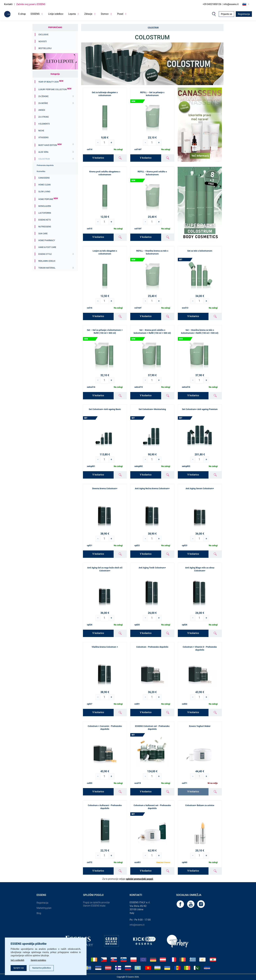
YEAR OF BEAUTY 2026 (51, 82)
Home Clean (44, 185)
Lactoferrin (45, 213)
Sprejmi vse (20, 968)
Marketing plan (44, 908)
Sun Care (43, 234)
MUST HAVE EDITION (50, 145)
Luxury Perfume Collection (55, 90)
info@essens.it (231, 4)
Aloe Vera (43, 152)
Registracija (244, 14)
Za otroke (44, 117)
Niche (41, 131)
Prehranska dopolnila (45, 165)
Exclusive (44, 35)
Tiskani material (47, 268)
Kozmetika (41, 171)
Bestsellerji (45, 48)
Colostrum (44, 159)
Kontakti (8, 4)
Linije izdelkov (56, 14)
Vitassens (43, 138)
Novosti (43, 41)
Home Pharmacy (47, 240)
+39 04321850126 (212, 4)
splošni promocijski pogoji (140, 879)
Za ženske (43, 96)
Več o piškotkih (18, 959)
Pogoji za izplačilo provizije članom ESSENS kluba (96, 904)
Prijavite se (226, 14)
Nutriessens (45, 227)
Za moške (43, 103)
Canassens (44, 178)
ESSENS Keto (45, 220)
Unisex (42, 110)
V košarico (98, 158)
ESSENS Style (45, 254)
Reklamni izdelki (47, 261)
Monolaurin (45, 206)
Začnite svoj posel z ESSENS (31, 4)
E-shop (22, 14)
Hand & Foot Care (47, 247)
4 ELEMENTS (44, 124)
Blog (39, 913)
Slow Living (44, 192)
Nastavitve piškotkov (46, 968)
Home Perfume (48, 199)
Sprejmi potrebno (42, 959)
